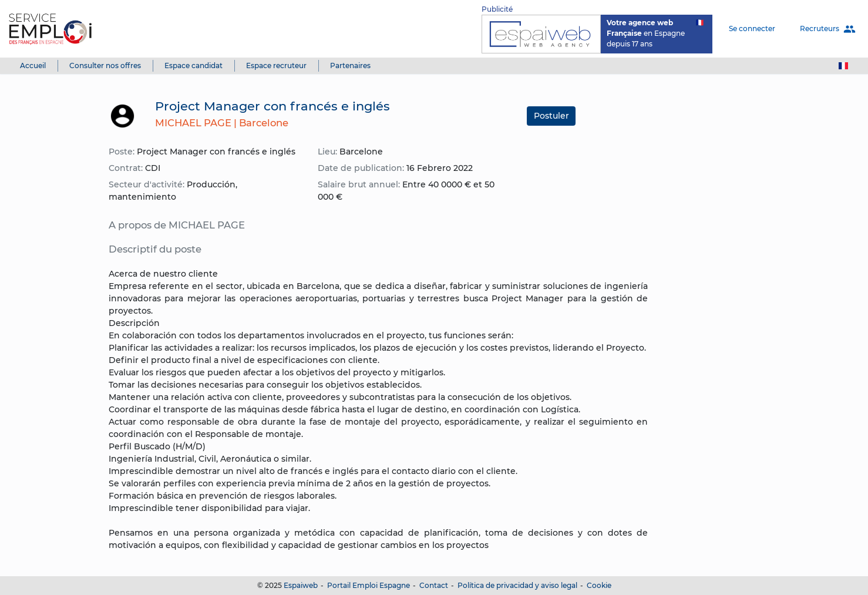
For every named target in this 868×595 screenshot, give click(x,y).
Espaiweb (301, 585)
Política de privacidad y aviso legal (517, 585)
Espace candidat (194, 65)
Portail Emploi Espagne (369, 585)
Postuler (551, 116)
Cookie (599, 585)
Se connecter (752, 28)
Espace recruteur (276, 65)
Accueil (33, 65)
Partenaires (350, 65)
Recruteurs (828, 29)
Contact (434, 585)
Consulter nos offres (105, 65)
